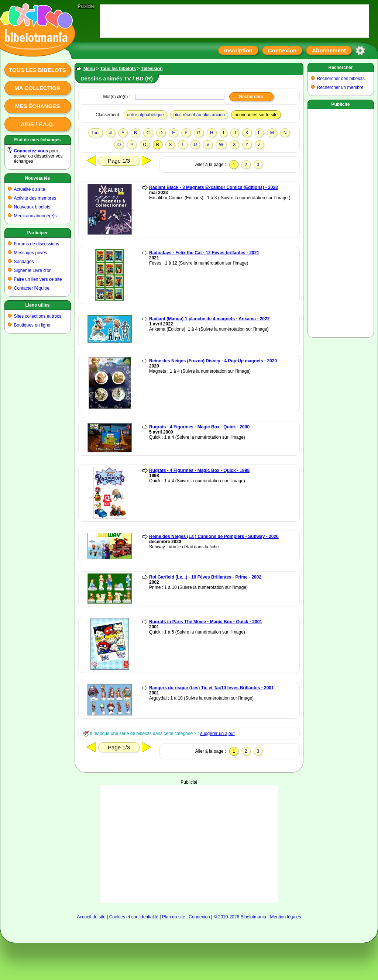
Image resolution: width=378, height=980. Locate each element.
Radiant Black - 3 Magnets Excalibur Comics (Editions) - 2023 (214, 187)
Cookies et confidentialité (134, 917)
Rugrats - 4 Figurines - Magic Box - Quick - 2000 (199, 427)
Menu (89, 69)
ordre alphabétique (145, 115)
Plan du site (174, 917)
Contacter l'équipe (32, 288)
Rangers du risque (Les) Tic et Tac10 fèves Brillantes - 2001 (212, 688)
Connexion (282, 50)
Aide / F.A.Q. (37, 124)
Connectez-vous (31, 151)
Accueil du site (91, 917)
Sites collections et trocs (38, 316)
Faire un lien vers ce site (38, 279)
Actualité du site (30, 189)
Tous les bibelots (37, 70)
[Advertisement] (189, 831)
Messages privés (31, 253)
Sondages (24, 262)
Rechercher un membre (340, 87)
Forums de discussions (37, 244)
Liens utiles (37, 305)
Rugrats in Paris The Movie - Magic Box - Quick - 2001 (206, 622)
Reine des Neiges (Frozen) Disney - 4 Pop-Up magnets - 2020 (213, 361)
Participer (37, 233)
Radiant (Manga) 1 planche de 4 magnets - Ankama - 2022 (209, 319)
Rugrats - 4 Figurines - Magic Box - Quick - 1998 (199, 470)
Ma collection (37, 88)
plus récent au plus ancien (199, 115)
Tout (96, 133)
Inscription (238, 50)
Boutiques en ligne (32, 325)
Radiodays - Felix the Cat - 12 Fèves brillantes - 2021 (204, 253)
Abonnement (329, 50)
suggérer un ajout (217, 734)
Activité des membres (35, 198)
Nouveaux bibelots (32, 207)
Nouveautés (37, 178)
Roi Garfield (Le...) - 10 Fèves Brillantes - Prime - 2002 (205, 577)
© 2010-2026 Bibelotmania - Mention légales (257, 917)
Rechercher (340, 68)
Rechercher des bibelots (341, 79)
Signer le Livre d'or (32, 270)
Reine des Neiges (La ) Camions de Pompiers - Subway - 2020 (214, 536)
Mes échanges (38, 106)
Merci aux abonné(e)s (35, 216)
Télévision (152, 69)
